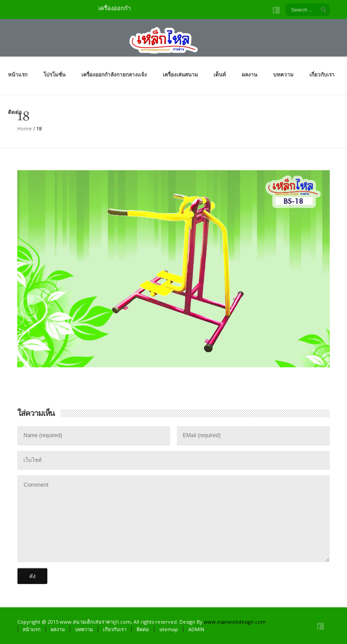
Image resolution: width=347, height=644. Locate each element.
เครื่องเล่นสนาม (180, 74)
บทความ (283, 74)
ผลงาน (250, 74)
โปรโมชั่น (54, 74)
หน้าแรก (18, 74)
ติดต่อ (15, 112)
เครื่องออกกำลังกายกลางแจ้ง (114, 74)
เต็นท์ (220, 74)
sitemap (169, 629)
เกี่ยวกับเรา (322, 74)
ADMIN (196, 629)
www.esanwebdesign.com (235, 622)
